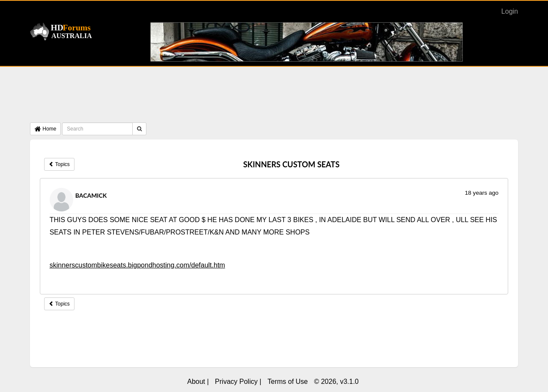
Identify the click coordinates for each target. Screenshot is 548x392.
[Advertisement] (274, 97)
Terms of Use (288, 382)
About (196, 382)
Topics (59, 164)
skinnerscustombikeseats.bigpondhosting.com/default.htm (137, 265)
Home (45, 129)
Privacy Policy (236, 382)
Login (510, 11)
